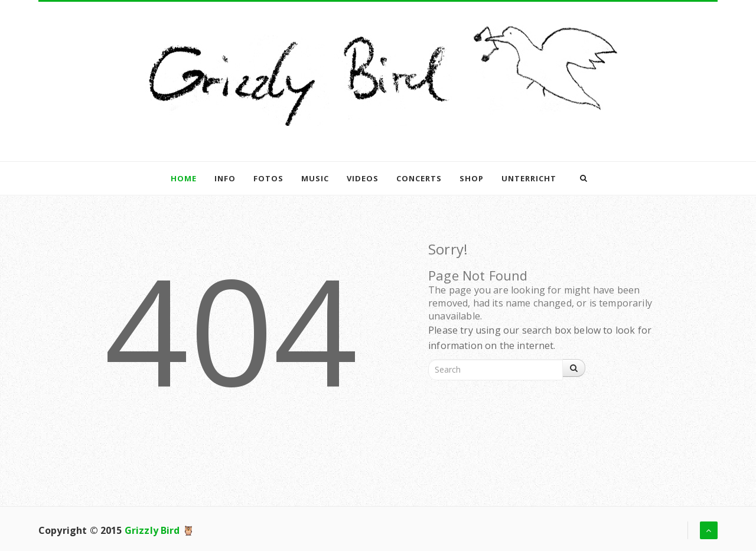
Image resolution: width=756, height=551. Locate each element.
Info (225, 178)
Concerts (419, 178)
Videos (363, 178)
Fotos (268, 178)
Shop (472, 178)
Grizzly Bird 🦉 (159, 530)
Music (315, 178)
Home (184, 178)
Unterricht (529, 178)
